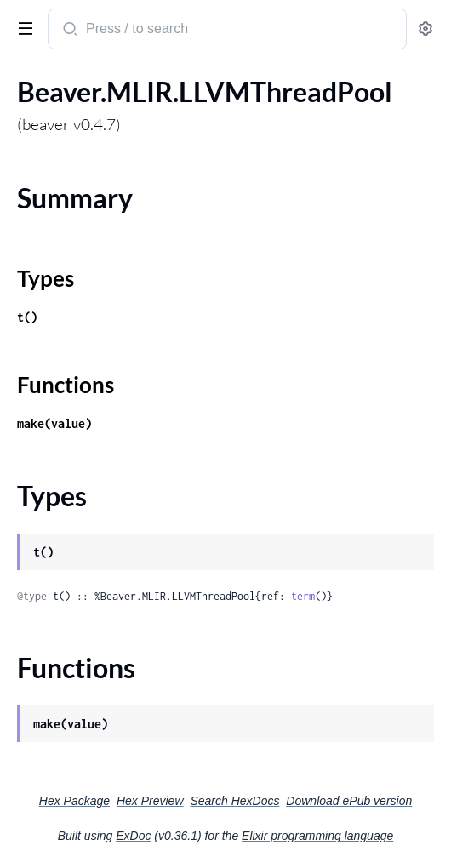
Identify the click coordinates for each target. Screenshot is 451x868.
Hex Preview (150, 801)
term (303, 596)
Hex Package (74, 801)
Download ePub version (349, 801)
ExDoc (133, 836)
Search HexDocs (234, 801)
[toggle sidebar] (22, 27)
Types (46, 278)
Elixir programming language (317, 836)
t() (27, 317)
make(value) (54, 423)
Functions (66, 385)
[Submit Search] (69, 31)
